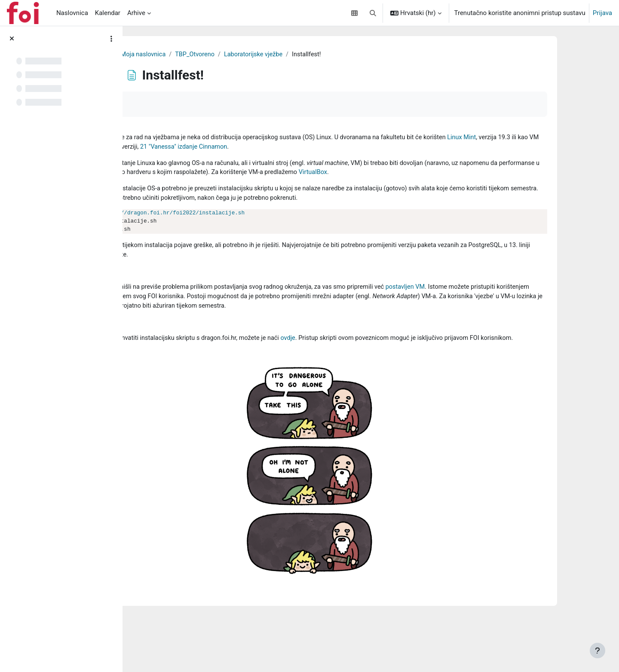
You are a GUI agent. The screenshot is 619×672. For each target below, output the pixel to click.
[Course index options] (111, 39)
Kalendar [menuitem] (108, 13)
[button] (373, 13)
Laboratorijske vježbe (360, 55)
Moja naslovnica (247, 55)
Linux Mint (234, 148)
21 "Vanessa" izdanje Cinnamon (432, 148)
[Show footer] (598, 651)
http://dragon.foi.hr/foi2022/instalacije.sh (293, 236)
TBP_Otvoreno (300, 55)
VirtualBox (236, 184)
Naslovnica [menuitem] (72, 13)
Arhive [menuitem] (136, 13)
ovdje (411, 373)
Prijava (602, 13)
